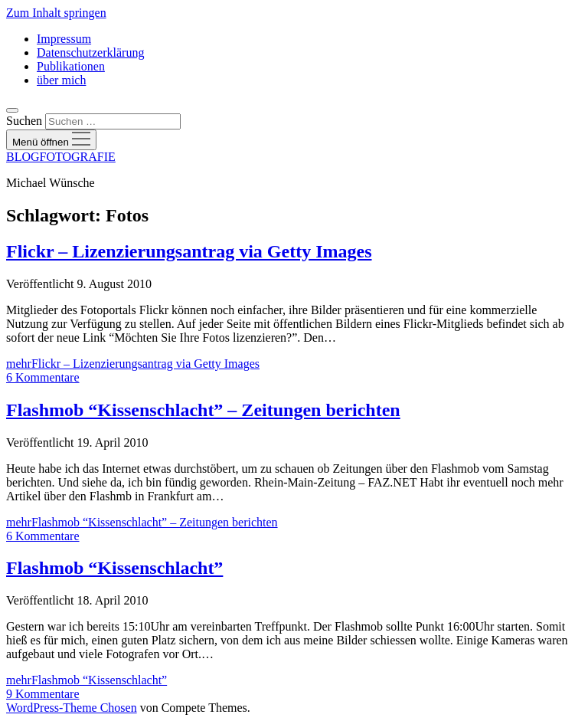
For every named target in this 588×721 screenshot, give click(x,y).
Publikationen (71, 66)
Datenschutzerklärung (90, 52)
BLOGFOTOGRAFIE (61, 157)
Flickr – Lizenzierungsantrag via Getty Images (189, 251)
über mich (61, 80)
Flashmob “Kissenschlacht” (114, 568)
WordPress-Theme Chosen (72, 708)
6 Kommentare (43, 377)
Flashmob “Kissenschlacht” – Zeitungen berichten (203, 410)
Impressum (64, 39)
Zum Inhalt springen (56, 13)
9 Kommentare (43, 694)
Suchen (24, 121)
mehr (133, 364)
